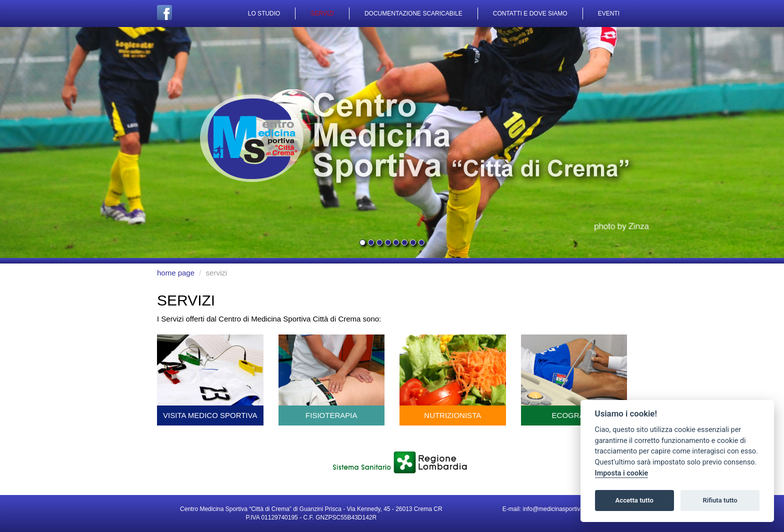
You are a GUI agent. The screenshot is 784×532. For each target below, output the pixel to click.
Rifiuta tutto (720, 500)
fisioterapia (332, 377)
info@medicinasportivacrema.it (564, 509)
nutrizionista (453, 377)
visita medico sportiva (210, 377)
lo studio (264, 13)
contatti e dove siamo (530, 13)
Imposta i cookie (622, 473)
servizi (322, 13)
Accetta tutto (634, 500)
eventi (609, 13)
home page (176, 273)
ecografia (574, 377)
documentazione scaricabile (413, 13)
